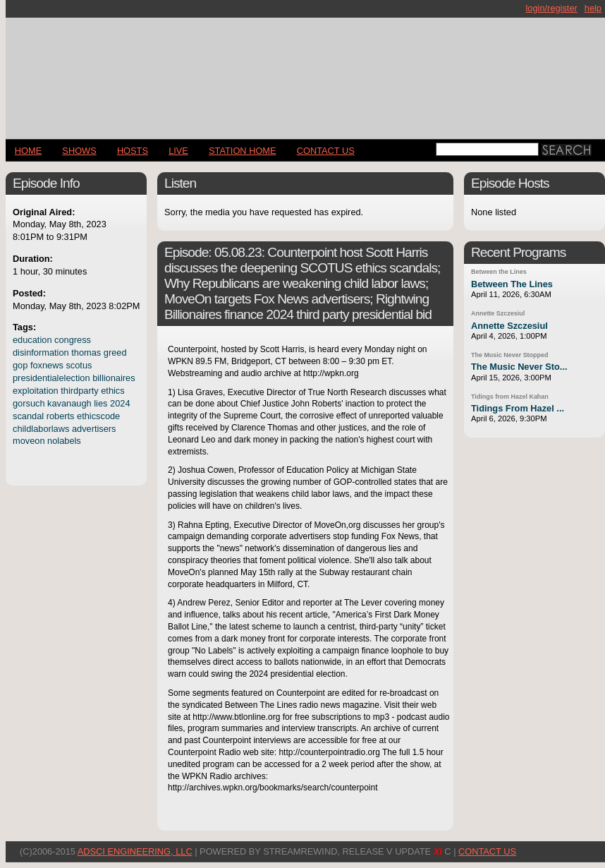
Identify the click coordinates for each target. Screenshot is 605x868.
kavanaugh (69, 403)
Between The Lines (512, 284)
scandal (28, 416)
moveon (29, 441)
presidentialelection (51, 378)
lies (100, 403)
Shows (79, 151)
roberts (61, 416)
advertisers (94, 429)
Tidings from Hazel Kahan (510, 397)
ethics (112, 391)
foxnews (47, 365)
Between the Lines (499, 272)
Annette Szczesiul (498, 313)
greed (115, 352)
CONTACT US (326, 151)
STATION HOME (243, 151)
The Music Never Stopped (509, 355)
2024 (120, 403)
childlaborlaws (41, 429)
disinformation (41, 352)
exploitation (36, 391)
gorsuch (29, 403)
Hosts (133, 151)
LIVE (178, 151)
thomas (86, 352)
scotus (79, 365)
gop (20, 365)
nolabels (64, 441)
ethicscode (98, 416)
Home (28, 151)
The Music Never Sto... (519, 367)
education (32, 340)
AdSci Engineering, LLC (135, 851)
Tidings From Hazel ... (518, 408)
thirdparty (79, 391)
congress (73, 340)
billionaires (114, 378)
